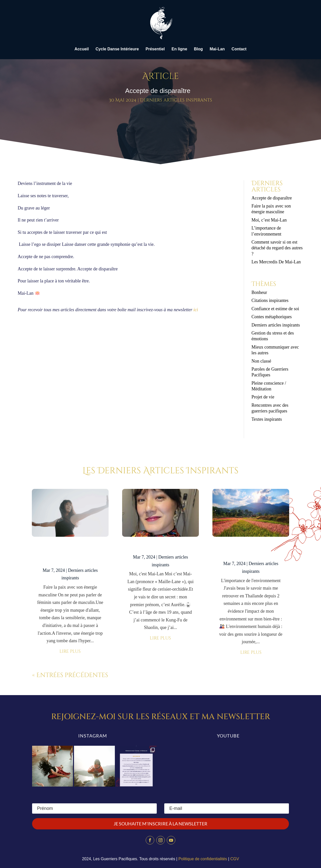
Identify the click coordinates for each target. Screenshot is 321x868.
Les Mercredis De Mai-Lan (276, 262)
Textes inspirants (267, 419)
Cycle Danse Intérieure (117, 49)
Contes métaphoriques (272, 317)
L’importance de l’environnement (251, 551)
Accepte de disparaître (273, 198)
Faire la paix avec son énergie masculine (70, 554)
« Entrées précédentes (70, 675)
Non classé (261, 361)
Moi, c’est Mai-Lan (269, 220)
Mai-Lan (217, 49)
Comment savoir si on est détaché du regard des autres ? (277, 248)
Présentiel (155, 49)
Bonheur (259, 292)
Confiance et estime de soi (275, 309)
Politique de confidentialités (203, 859)
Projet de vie (263, 397)
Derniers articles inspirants (176, 100)
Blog (198, 49)
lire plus (70, 651)
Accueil (82, 49)
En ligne (179, 49)
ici (196, 310)
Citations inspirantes (270, 300)
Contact (239, 49)
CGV (235, 859)
